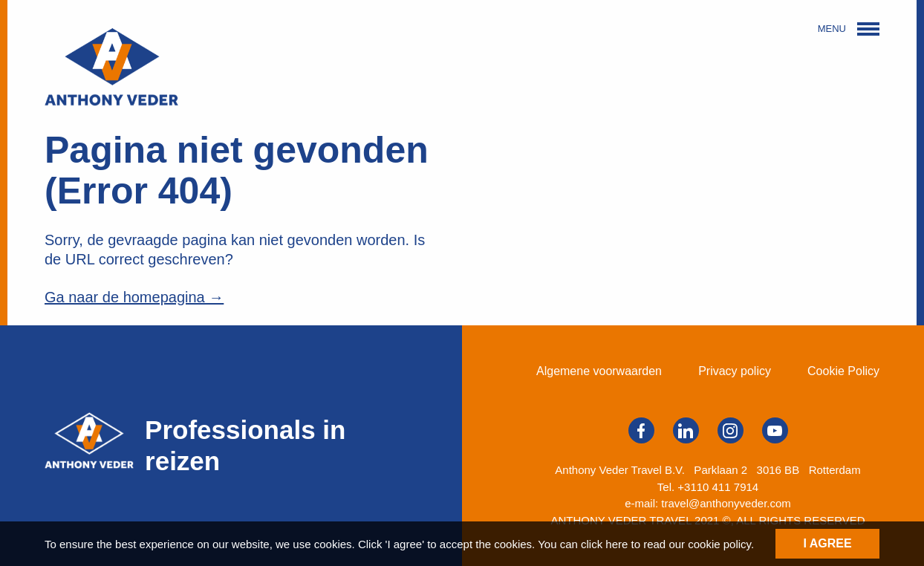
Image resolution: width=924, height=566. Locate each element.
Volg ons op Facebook (641, 431)
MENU (849, 29)
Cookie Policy (843, 371)
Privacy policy (735, 371)
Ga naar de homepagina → (134, 297)
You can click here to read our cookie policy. (646, 544)
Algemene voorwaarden (599, 371)
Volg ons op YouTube (775, 431)
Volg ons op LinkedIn (686, 431)
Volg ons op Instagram (730, 431)
